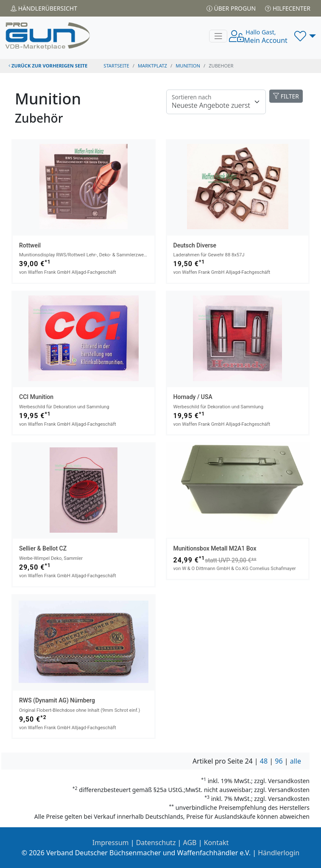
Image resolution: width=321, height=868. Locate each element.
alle (296, 761)
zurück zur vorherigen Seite (48, 66)
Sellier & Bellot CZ (43, 548)
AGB (190, 843)
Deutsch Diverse (195, 245)
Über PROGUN (231, 8)
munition (188, 66)
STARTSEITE (116, 66)
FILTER (286, 96)
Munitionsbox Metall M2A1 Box (215, 548)
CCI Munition (36, 397)
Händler (44, 8)
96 (279, 761)
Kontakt (216, 843)
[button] (305, 36)
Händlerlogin (279, 853)
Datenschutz (156, 843)
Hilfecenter (288, 8)
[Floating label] (216, 102)
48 (264, 761)
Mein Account (266, 37)
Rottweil (30, 245)
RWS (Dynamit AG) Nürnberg (57, 700)
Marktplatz (152, 66)
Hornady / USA (193, 397)
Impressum (111, 843)
